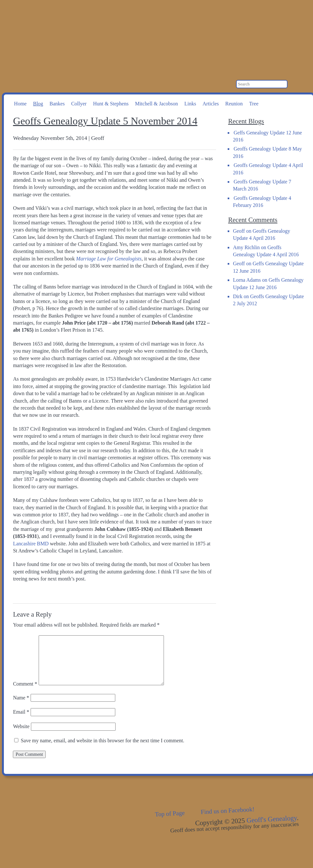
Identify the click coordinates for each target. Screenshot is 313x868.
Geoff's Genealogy (87, 32)
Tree (254, 104)
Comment (25, 683)
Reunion (234, 104)
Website (21, 726)
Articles (211, 104)
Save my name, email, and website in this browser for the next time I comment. (102, 741)
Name (21, 698)
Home (20, 104)
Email (21, 712)
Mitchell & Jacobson (156, 104)
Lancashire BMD (31, 544)
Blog (38, 104)
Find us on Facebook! (228, 810)
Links (190, 104)
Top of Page (170, 814)
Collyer (79, 104)
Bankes (57, 104)
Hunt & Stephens (111, 104)
